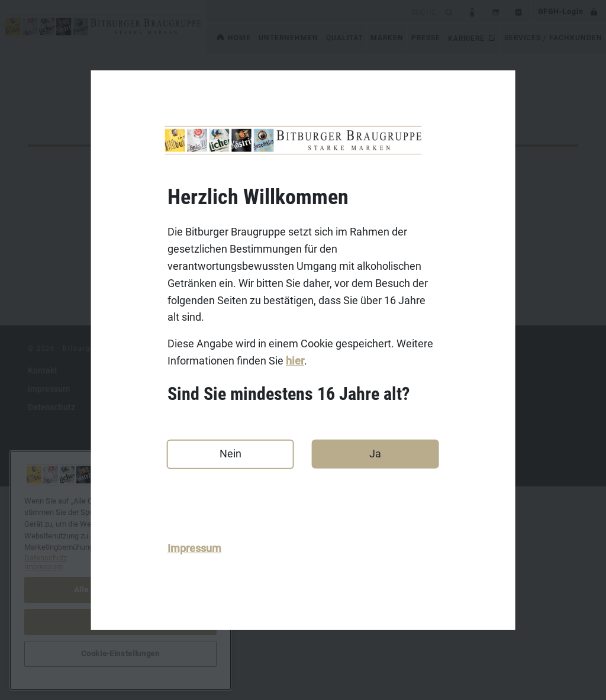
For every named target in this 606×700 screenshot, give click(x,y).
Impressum (194, 548)
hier (295, 361)
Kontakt (43, 584)
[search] (324, 12)
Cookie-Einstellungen (120, 654)
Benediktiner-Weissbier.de (267, 657)
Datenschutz (51, 621)
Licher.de (235, 639)
